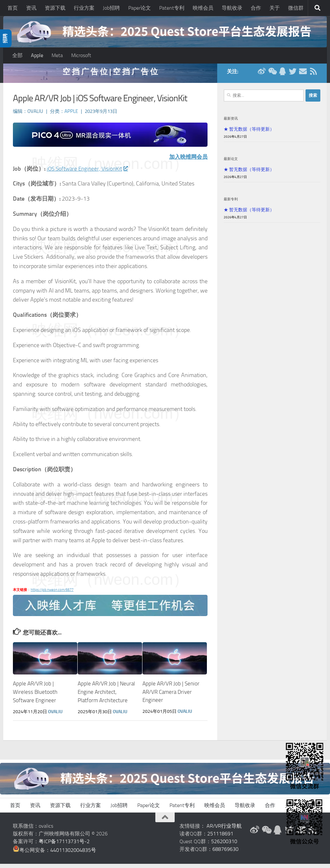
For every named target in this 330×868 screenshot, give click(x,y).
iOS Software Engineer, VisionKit (89, 173)
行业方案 (84, 8)
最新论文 (231, 163)
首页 (13, 8)
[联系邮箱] (303, 75)
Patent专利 (172, 8)
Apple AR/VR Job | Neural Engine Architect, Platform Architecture (106, 696)
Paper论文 (140, 8)
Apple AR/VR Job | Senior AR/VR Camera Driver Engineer (171, 696)
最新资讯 (231, 123)
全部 (17, 55)
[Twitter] (293, 75)
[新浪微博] (262, 75)
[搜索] (317, 8)
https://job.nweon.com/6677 (52, 594)
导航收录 (232, 8)
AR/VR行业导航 (224, 830)
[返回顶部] (165, 822)
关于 (275, 8)
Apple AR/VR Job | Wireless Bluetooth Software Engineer (35, 696)
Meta (57, 55)
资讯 (31, 8)
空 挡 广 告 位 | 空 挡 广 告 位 (110, 76)
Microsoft (81, 55)
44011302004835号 (73, 854)
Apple (37, 55)
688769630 (225, 853)
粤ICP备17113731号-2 (64, 846)
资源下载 (55, 8)
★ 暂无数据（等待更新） (249, 133)
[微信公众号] (272, 75)
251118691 (220, 838)
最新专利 (231, 203)
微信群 (296, 8)
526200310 (224, 846)
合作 (256, 8)
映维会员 (203, 8)
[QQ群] (282, 75)
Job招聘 (111, 8)
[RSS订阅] (313, 75)
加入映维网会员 (187, 161)
